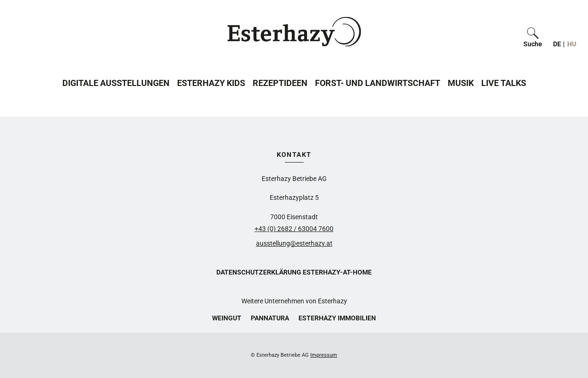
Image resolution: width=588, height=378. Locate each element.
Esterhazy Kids (211, 83)
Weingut (227, 318)
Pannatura (270, 318)
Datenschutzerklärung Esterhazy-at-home (294, 272)
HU (572, 44)
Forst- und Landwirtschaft (378, 83)
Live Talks (504, 83)
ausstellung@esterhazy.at (294, 243)
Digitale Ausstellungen (116, 83)
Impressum (324, 355)
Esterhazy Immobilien (337, 318)
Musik (461, 83)
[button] (533, 32)
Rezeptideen (280, 83)
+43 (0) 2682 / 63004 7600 (294, 229)
